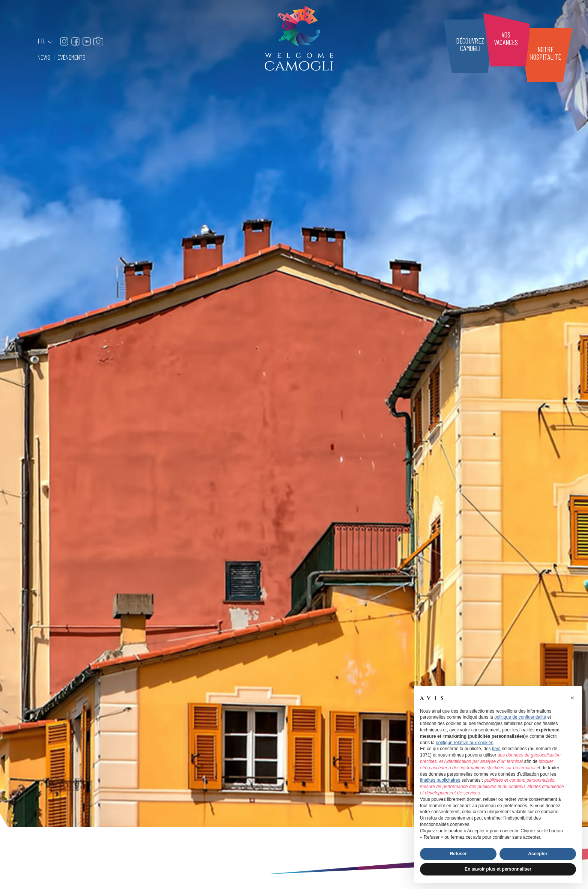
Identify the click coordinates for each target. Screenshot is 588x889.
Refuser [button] (458, 854)
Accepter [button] (538, 854)
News (45, 57)
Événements (71, 57)
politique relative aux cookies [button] (464, 743)
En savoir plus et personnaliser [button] (498, 869)
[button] (572, 698)
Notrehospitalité (545, 53)
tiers (496, 749)
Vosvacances (506, 38)
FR (46, 41)
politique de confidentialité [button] (520, 717)
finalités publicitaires (440, 780)
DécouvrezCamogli (470, 44)
